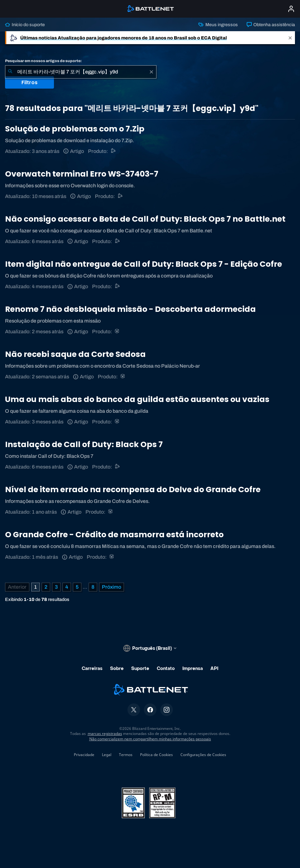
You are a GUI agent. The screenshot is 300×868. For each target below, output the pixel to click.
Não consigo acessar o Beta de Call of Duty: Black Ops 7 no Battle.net (145, 219)
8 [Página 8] (93, 587)
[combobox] (81, 72)
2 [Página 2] (46, 587)
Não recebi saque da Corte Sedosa (75, 354)
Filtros (29, 82)
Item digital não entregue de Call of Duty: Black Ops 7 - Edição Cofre (144, 264)
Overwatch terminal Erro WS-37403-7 (82, 174)
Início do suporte (25, 25)
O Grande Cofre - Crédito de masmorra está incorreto (114, 535)
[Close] (290, 38)
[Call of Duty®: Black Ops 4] (118, 241)
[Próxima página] (112, 587)
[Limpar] (151, 72)
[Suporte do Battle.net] (113, 151)
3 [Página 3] (56, 587)
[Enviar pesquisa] (10, 72)
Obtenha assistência (271, 25)
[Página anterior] (17, 587)
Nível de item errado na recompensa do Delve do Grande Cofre (133, 489)
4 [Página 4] (67, 587)
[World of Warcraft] (118, 332)
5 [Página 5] (77, 587)
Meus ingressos (218, 25)
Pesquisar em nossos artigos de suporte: (43, 61)
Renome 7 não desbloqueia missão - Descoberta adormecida (130, 309)
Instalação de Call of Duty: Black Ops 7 (84, 444)
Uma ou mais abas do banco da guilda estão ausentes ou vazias (137, 399)
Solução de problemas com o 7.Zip (75, 129)
